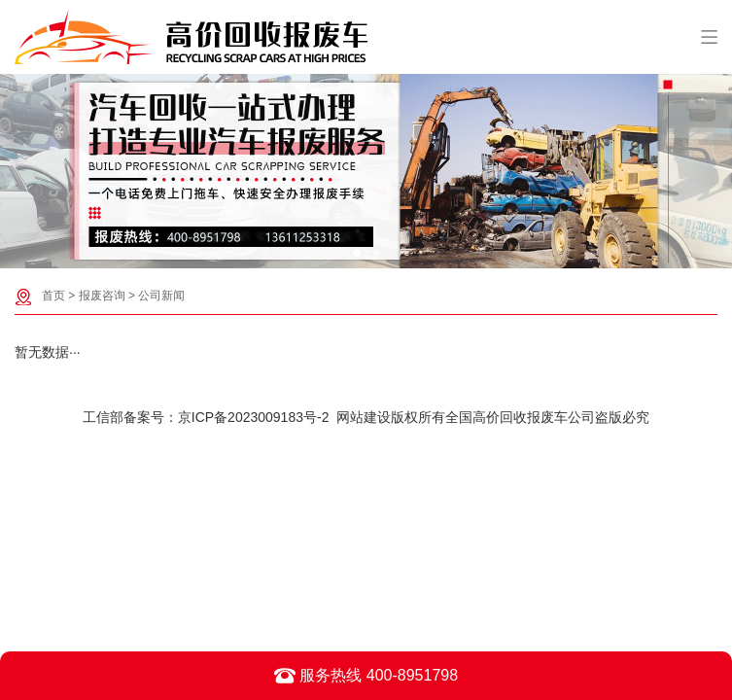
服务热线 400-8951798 (366, 676)
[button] (357, 253)
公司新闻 (161, 296)
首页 (53, 296)
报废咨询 (102, 296)
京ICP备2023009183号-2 (254, 417)
